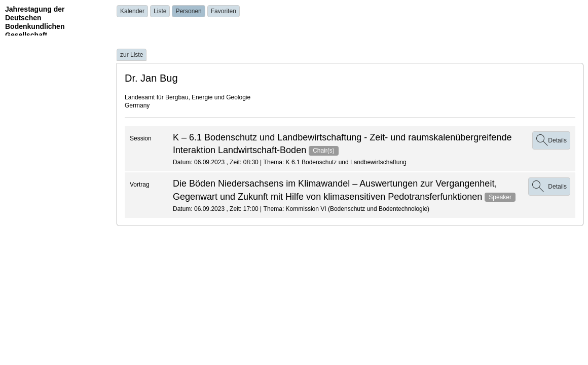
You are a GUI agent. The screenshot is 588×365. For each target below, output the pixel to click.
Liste (160, 11)
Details (551, 140)
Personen (188, 11)
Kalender (132, 11)
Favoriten (224, 11)
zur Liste (132, 55)
